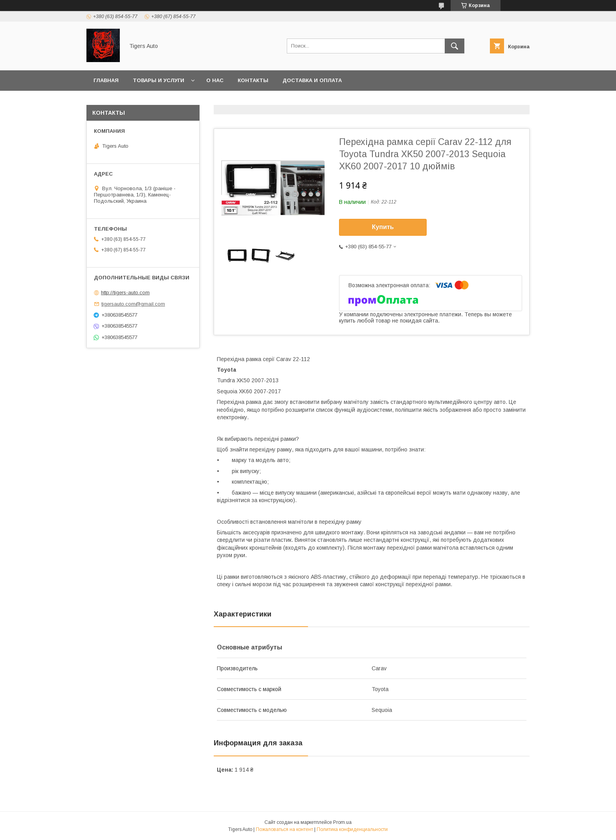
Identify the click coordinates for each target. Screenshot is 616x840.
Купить (383, 227)
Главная (106, 80)
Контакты (253, 80)
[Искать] (455, 46)
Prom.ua (342, 822)
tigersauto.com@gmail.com (133, 304)
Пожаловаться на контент (284, 829)
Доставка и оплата (312, 80)
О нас (215, 80)
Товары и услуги (159, 80)
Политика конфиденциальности (352, 829)
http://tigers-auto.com (125, 293)
